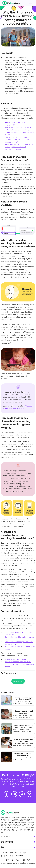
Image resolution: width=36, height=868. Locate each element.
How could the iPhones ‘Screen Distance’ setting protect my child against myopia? (18, 140)
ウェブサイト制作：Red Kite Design (13, 853)
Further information (14, 149)
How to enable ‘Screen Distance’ (19, 127)
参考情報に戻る (18, 681)
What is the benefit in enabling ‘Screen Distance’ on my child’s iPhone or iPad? (19, 132)
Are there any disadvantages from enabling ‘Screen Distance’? (19, 146)
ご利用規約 (26, 860)
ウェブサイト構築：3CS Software (13, 856)
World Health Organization (15, 659)
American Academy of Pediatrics (18, 662)
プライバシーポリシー (14, 860)
